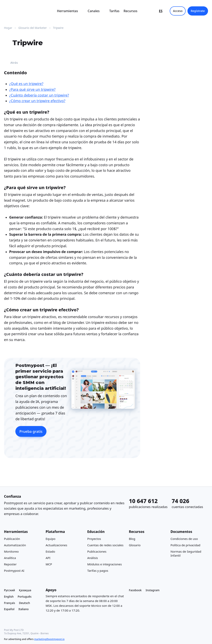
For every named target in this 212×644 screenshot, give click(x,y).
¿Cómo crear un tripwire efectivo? (37, 101)
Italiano (23, 609)
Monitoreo (11, 551)
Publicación (12, 538)
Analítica (10, 558)
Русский (9, 590)
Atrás (11, 63)
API (48, 558)
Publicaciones (97, 551)
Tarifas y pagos (98, 570)
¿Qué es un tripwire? (26, 84)
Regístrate (198, 11)
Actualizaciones (56, 545)
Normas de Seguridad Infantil (186, 553)
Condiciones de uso (184, 538)
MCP (49, 564)
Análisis (93, 558)
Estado (50, 551)
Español (9, 609)
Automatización (15, 545)
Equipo (51, 538)
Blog (132, 538)
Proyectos (94, 538)
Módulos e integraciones (105, 564)
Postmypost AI (14, 570)
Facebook (135, 590)
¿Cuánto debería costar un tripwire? (39, 95)
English (9, 596)
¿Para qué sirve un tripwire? (32, 89)
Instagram (153, 590)
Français (9, 603)
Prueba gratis (31, 431)
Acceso (178, 11)
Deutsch (24, 603)
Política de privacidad (185, 545)
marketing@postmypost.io (49, 639)
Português (24, 596)
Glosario (135, 545)
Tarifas (114, 11)
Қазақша (25, 590)
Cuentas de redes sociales (105, 545)
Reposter (10, 564)
